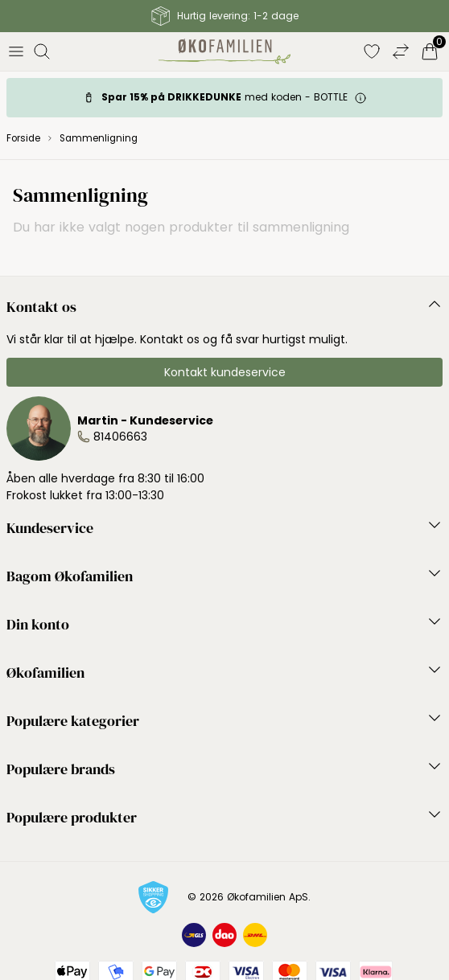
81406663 (120, 437)
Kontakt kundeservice (225, 372)
